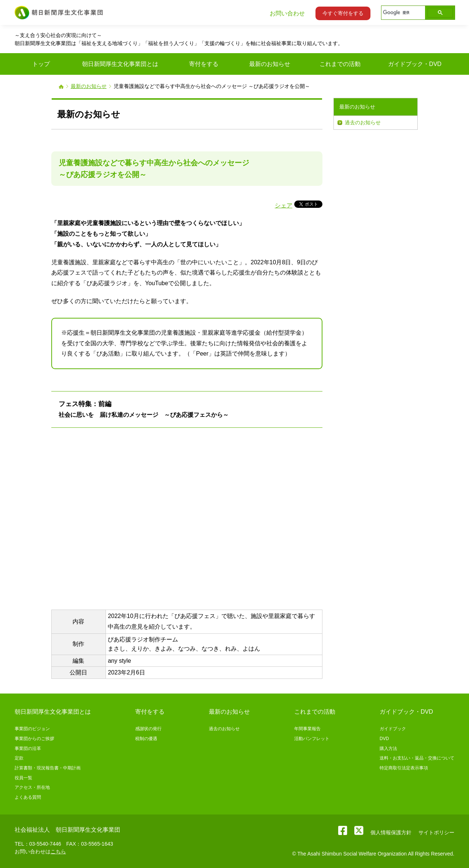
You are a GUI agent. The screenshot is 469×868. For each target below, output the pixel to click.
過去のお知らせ (363, 122)
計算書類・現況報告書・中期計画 (48, 768)
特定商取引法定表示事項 (404, 768)
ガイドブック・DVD (406, 712)
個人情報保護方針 (391, 832)
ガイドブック (393, 729)
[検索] (403, 13)
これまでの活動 (315, 712)
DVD (384, 739)
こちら (58, 852)
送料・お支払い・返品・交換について (417, 758)
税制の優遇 (146, 739)
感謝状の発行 (148, 729)
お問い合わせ (287, 13)
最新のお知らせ (89, 86)
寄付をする (150, 712)
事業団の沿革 (28, 749)
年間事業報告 (307, 729)
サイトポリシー (436, 832)
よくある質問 (28, 797)
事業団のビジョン (32, 729)
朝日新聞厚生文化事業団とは (53, 712)
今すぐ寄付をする (343, 13)
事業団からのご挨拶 (34, 739)
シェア (284, 205)
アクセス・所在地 (32, 787)
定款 (19, 758)
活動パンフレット (312, 739)
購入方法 (388, 749)
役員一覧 (23, 778)
